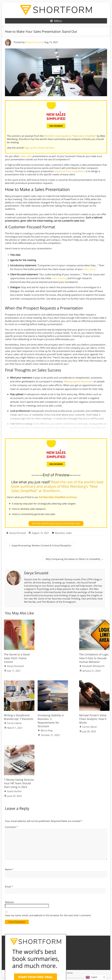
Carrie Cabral (14, 723)
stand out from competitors (70, 171)
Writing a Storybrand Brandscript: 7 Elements (19, 717)
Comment (11, 827)
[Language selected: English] (95, 977)
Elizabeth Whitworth (93, 666)
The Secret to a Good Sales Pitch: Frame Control (17, 658)
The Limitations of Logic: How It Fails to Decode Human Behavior (94, 658)
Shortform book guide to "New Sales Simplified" (71, 136)
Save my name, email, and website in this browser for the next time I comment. (48, 915)
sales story (89, 269)
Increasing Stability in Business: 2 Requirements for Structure (51, 721)
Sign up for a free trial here (40, 148)
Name (9, 869)
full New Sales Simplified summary (58, 497)
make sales (26, 156)
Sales (69, 533)
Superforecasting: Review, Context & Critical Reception (40, 545)
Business (60, 533)
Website (9, 902)
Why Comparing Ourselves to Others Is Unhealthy (75, 559)
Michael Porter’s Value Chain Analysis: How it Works (93, 719)
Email (9, 887)
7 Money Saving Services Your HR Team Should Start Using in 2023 (19, 783)
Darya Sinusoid (34, 42)
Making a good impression (78, 381)
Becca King (47, 730)
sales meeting (59, 278)
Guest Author (14, 791)
